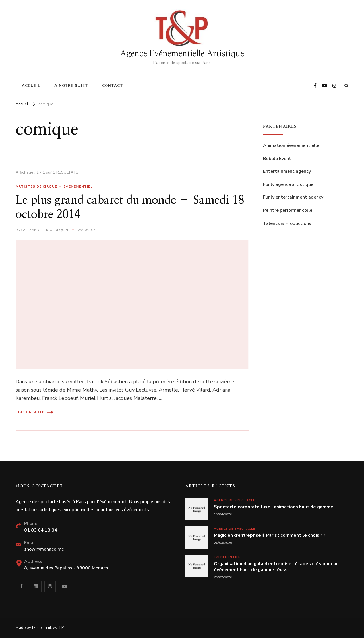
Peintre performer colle (288, 210)
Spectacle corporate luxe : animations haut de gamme (274, 507)
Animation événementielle (291, 145)
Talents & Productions (287, 223)
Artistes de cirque (36, 186)
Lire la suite (34, 412)
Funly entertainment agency (293, 197)
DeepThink (42, 628)
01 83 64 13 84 (41, 530)
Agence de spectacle (234, 500)
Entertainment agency (287, 171)
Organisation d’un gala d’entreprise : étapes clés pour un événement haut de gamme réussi (276, 567)
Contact (113, 86)
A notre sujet (71, 86)
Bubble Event (277, 159)
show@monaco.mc (44, 549)
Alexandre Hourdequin (45, 230)
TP (61, 628)
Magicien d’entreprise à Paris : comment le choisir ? (270, 535)
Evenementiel (78, 186)
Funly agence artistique (288, 184)
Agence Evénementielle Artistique (182, 54)
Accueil (31, 86)
